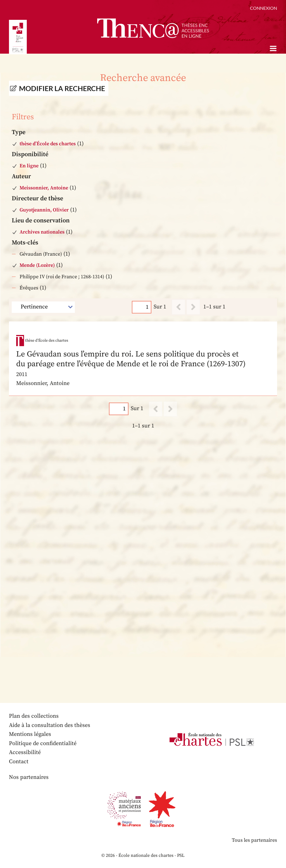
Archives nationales (42, 232)
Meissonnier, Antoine (44, 188)
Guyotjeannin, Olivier (44, 210)
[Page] (142, 307)
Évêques (29, 288)
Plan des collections (34, 716)
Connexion (264, 8)
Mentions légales (30, 735)
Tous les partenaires (254, 840)
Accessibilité (25, 753)
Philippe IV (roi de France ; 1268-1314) (62, 277)
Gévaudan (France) (41, 254)
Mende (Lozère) (37, 265)
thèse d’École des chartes (48, 144)
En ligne (29, 166)
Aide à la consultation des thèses (50, 725)
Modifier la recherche (62, 88)
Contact (19, 762)
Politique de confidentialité (43, 744)
